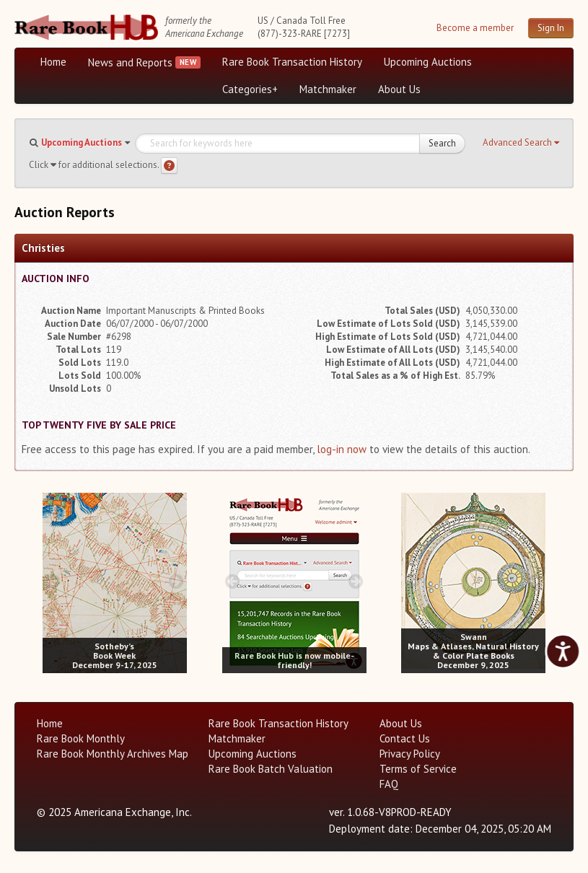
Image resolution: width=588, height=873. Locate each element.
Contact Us (405, 738)
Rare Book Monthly (81, 738)
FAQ (389, 784)
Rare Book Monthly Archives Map (113, 754)
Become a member (475, 28)
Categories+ (250, 89)
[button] (521, 143)
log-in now (342, 449)
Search (442, 143)
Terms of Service (418, 769)
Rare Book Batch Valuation (271, 769)
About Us (399, 89)
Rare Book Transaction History (292, 62)
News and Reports (130, 62)
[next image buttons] (176, 581)
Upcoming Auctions (428, 62)
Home (53, 62)
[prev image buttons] (53, 581)
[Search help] (169, 166)
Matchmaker (328, 89)
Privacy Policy (410, 754)
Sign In (551, 28)
